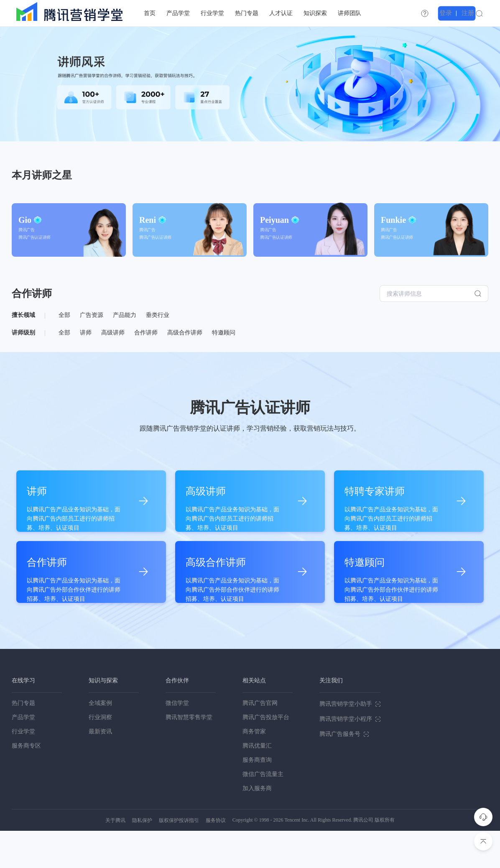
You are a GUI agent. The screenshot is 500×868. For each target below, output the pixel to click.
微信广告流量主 (263, 811)
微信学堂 (177, 740)
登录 (460, 13)
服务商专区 (26, 783)
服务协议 (216, 858)
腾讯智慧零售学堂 (189, 754)
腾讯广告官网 (260, 740)
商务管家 (254, 769)
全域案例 (100, 740)
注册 (480, 13)
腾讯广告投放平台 (266, 754)
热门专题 (23, 740)
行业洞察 (100, 754)
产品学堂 (23, 754)
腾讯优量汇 (257, 783)
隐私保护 (142, 858)
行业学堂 (23, 769)
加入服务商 (257, 826)
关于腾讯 (115, 858)
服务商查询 (257, 797)
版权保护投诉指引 (179, 858)
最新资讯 (100, 769)
